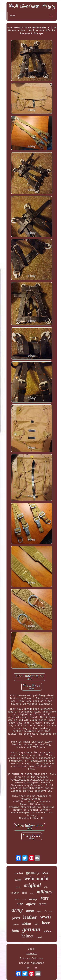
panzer (16, 924)
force (48, 912)
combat (19, 873)
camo (30, 911)
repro (42, 904)
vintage (33, 899)
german (31, 929)
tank (37, 924)
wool (24, 900)
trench (18, 880)
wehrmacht (37, 878)
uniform (47, 931)
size (20, 904)
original (32, 885)
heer (46, 923)
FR (35, 968)
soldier (15, 893)
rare (45, 898)
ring (32, 893)
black (46, 873)
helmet (27, 936)
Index (32, 949)
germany (33, 873)
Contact (32, 954)
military (44, 892)
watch (18, 887)
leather (30, 917)
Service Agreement (32, 963)
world (17, 899)
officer (31, 904)
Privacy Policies (32, 958)
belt (25, 893)
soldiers (27, 924)
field (15, 930)
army (17, 910)
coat (39, 937)
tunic (39, 912)
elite (46, 887)
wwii (46, 917)
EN (28, 968)
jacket (16, 918)
